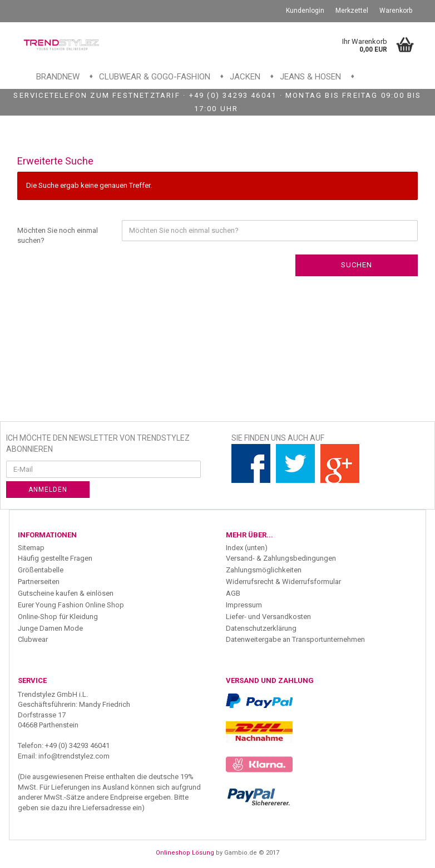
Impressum (244, 605)
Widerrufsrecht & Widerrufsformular (283, 582)
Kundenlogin (305, 11)
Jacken (245, 77)
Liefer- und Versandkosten (268, 617)
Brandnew (58, 77)
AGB (233, 593)
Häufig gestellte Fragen (55, 558)
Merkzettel (352, 11)
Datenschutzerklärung (261, 628)
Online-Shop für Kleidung (58, 617)
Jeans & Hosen (310, 77)
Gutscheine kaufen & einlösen (66, 593)
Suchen (357, 265)
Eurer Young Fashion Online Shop (71, 605)
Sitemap (31, 548)
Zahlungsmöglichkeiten (264, 570)
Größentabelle (41, 570)
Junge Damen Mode (50, 628)
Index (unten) (247, 548)
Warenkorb (396, 11)
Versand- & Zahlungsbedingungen (281, 558)
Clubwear (33, 639)
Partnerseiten (39, 582)
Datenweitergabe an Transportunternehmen (295, 639)
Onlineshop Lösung (185, 853)
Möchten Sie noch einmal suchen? (58, 236)
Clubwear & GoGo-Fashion (155, 77)
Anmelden (48, 490)
